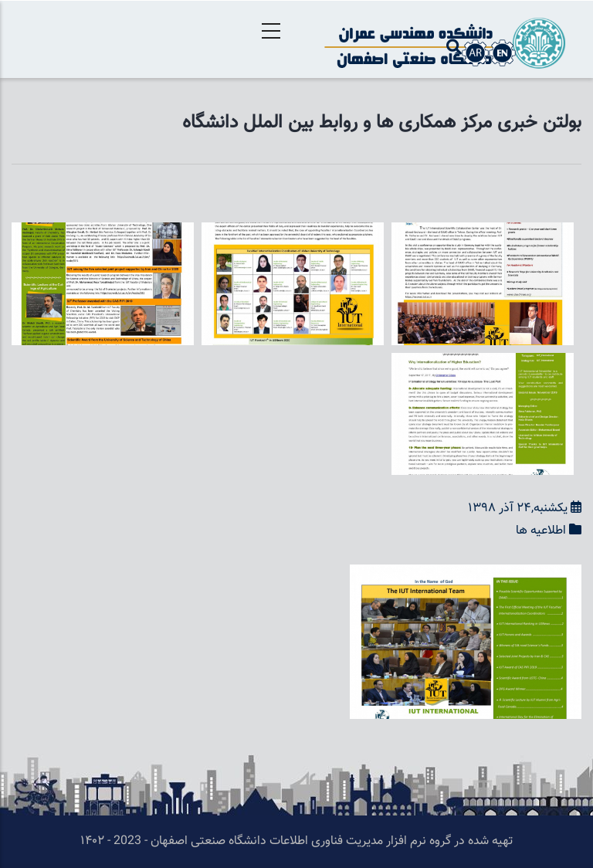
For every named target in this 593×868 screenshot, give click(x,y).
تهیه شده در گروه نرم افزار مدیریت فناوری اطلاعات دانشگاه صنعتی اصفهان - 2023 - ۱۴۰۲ (296, 841)
